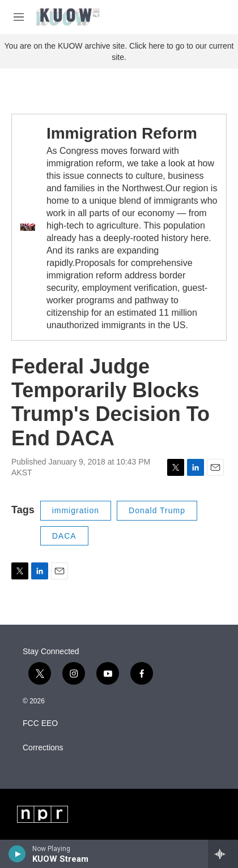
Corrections (43, 748)
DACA (64, 536)
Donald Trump (157, 510)
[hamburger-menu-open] (19, 17)
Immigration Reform (122, 133)
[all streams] (223, 854)
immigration (76, 510)
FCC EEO (40, 723)
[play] (17, 854)
